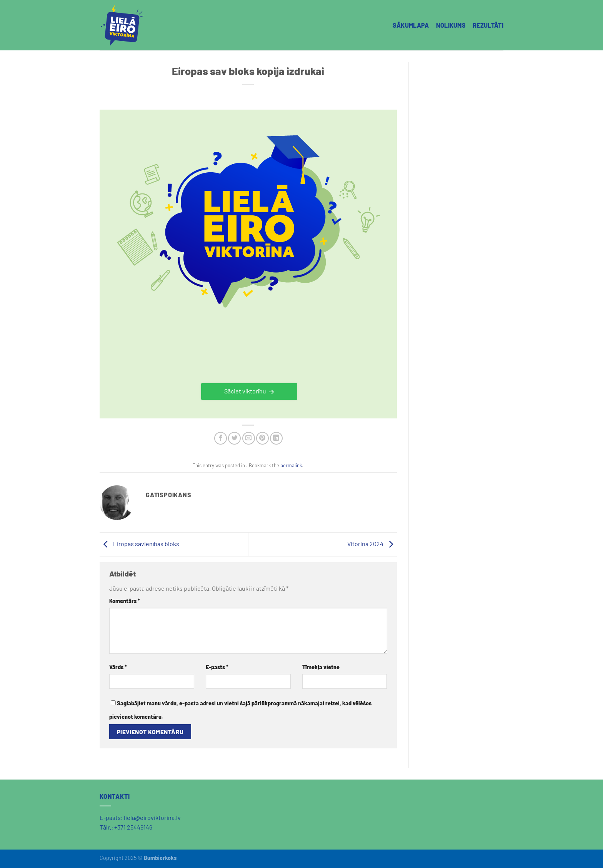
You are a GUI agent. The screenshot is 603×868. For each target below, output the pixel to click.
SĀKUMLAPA (411, 25)
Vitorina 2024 (372, 544)
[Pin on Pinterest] (262, 438)
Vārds (118, 667)
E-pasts (217, 667)
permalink (291, 465)
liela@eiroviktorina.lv (152, 817)
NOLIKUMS (451, 25)
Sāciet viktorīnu (245, 391)
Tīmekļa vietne (321, 667)
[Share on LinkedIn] (276, 438)
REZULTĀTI (488, 25)
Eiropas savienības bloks (139, 544)
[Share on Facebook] (221, 438)
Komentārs (125, 601)
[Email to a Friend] (249, 438)
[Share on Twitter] (234, 438)
